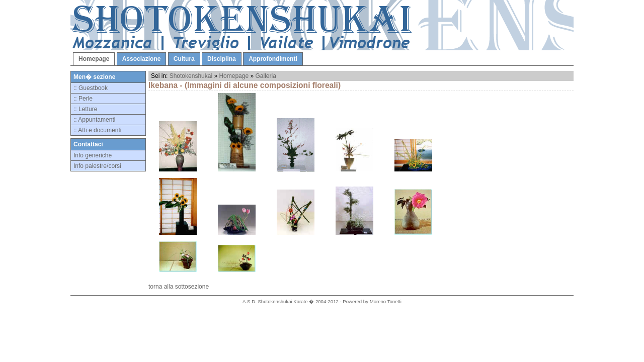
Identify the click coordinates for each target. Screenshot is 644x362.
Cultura (184, 59)
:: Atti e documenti (97, 130)
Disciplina (222, 59)
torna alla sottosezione (179, 287)
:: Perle (83, 99)
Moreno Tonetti (386, 301)
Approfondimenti (273, 59)
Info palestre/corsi (97, 166)
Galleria (266, 76)
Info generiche (93, 155)
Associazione (142, 59)
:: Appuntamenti (94, 120)
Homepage (94, 59)
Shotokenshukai (191, 76)
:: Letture (85, 109)
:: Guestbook (91, 88)
